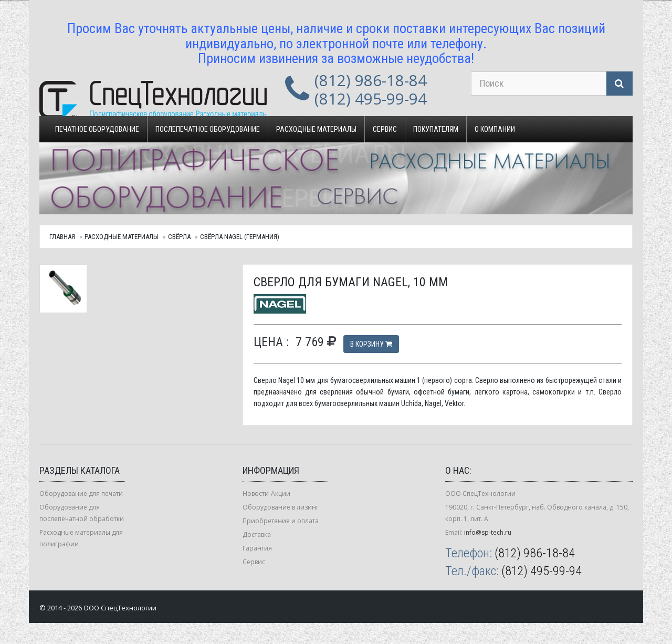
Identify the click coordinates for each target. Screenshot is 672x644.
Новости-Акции (266, 494)
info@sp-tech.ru (488, 532)
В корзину (371, 344)
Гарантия (257, 548)
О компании (495, 129)
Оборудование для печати (81, 494)
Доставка (257, 534)
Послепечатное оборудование (208, 129)
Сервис (385, 129)
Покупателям (436, 129)
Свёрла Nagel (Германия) (240, 237)
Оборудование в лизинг (281, 507)
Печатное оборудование (97, 129)
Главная (62, 237)
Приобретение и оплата (281, 521)
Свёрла (179, 237)
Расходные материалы (316, 129)
